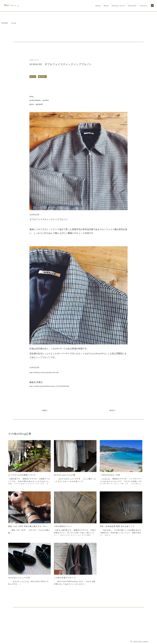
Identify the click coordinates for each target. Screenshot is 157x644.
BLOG (33, 77)
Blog (106, 6)
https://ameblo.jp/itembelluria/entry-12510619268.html (49, 386)
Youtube (132, 6)
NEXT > (113, 410)
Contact (144, 6)
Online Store (118, 6)
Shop (98, 6)
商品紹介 (42, 77)
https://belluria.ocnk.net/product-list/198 (44, 372)
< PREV (44, 410)
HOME (5, 23)
